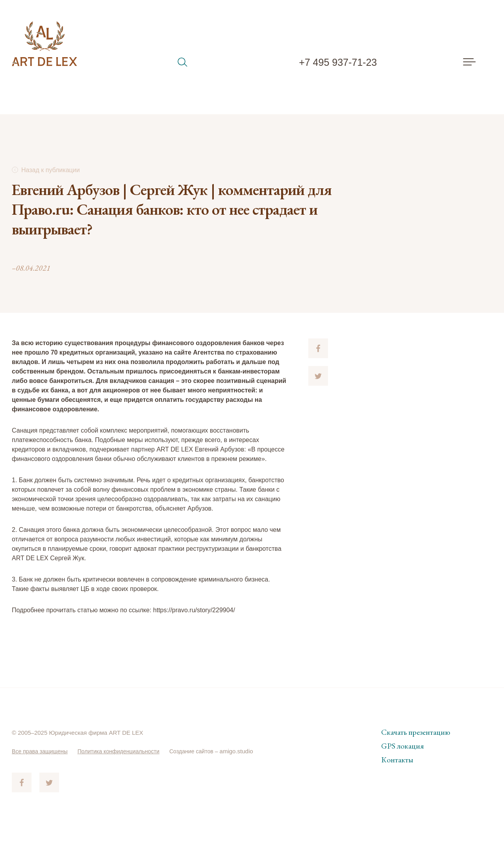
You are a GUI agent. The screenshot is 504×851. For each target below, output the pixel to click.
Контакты (397, 760)
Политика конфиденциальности (125, 751)
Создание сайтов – (205, 751)
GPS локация (402, 746)
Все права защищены (42, 751)
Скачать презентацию (416, 732)
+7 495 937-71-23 (338, 62)
